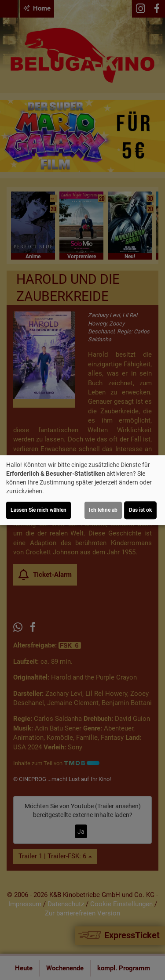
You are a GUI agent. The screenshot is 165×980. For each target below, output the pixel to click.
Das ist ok (140, 510)
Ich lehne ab (103, 510)
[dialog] (82, 490)
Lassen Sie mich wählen (38, 510)
